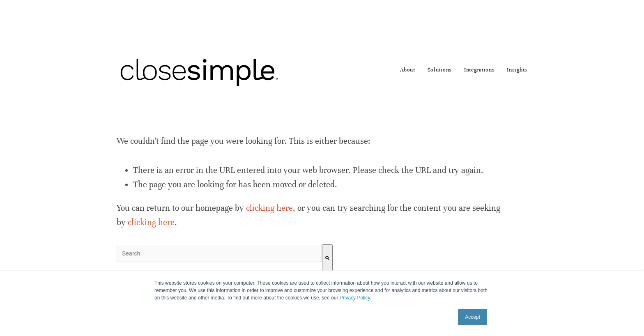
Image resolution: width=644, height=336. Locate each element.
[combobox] (219, 253)
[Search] (327, 258)
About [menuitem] (408, 70)
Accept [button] (473, 317)
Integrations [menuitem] (479, 70)
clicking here (269, 208)
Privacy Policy (355, 298)
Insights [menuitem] (517, 70)
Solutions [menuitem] (440, 70)
